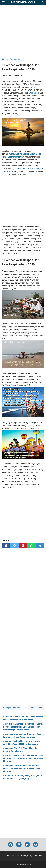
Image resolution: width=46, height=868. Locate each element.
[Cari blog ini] (43, 2)
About (7, 856)
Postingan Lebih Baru (12, 708)
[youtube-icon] (36, 845)
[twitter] (15, 546)
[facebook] (6, 546)
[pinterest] (23, 546)
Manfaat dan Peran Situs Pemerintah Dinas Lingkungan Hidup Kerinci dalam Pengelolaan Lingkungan (23, 758)
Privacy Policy (27, 856)
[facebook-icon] (11, 845)
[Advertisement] (23, 32)
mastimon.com (23, 2)
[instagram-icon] (19, 845)
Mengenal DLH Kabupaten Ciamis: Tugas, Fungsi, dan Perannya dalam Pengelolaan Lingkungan (22, 768)
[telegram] (40, 546)
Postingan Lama (36, 708)
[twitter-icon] (27, 845)
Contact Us (15, 856)
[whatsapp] (31, 546)
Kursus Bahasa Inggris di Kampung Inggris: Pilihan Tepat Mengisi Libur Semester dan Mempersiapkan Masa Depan (23, 727)
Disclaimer (38, 856)
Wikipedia (33, 93)
